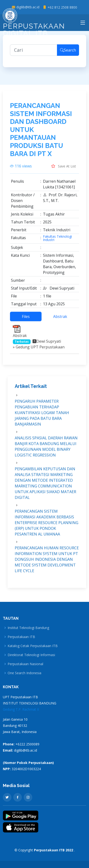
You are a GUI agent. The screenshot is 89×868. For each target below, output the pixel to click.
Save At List (64, 169)
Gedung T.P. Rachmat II (21, 709)
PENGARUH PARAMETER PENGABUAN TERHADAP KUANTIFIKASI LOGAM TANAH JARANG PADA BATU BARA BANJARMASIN (42, 415)
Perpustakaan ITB (21, 637)
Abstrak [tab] (60, 319)
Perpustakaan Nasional (25, 664)
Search (68, 53)
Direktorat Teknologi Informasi (31, 655)
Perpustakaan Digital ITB (34, 24)
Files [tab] (26, 319)
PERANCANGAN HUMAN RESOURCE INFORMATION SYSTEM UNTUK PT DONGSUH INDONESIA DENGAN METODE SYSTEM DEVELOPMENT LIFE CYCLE (47, 562)
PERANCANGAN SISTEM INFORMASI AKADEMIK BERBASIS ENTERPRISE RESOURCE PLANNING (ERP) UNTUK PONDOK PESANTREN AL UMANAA (47, 525)
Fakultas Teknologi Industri (57, 241)
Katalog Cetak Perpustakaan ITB (33, 646)
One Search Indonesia (24, 673)
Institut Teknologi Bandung (28, 628)
